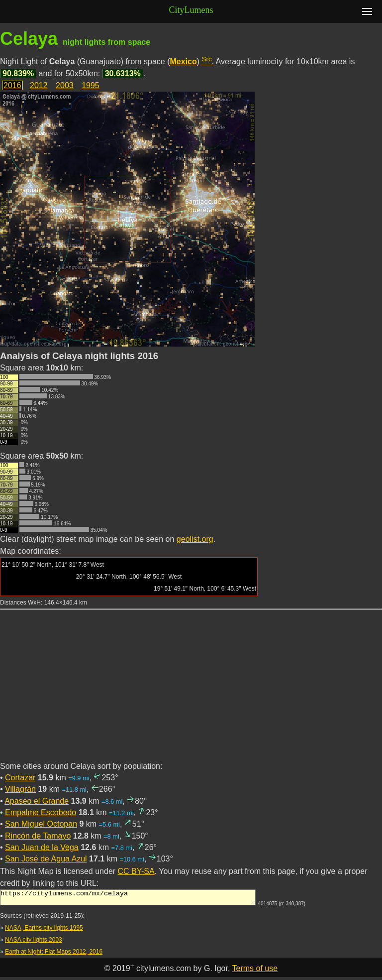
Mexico (184, 61)
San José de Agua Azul (46, 859)
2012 (39, 85)
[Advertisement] (191, 691)
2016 (12, 85)
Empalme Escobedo (41, 812)
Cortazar (20, 778)
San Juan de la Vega (42, 847)
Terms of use (255, 971)
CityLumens (191, 10)
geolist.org (195, 539)
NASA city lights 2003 (34, 943)
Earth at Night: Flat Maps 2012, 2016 (54, 955)
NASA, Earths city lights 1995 (44, 931)
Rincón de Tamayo (38, 836)
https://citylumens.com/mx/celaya (128, 899)
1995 (91, 85)
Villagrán (20, 789)
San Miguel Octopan (41, 824)
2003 (65, 85)
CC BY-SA (136, 871)
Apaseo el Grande (37, 801)
